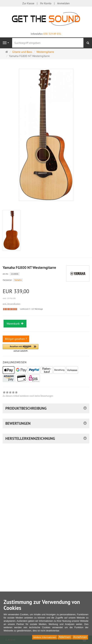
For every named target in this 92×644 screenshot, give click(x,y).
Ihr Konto (46, 3)
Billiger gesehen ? (16, 339)
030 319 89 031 (52, 34)
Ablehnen (65, 637)
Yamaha (18, 280)
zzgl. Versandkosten (12, 304)
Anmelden (63, 3)
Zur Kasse (28, 3)
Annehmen (80, 637)
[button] (21, 348)
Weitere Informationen (45, 637)
